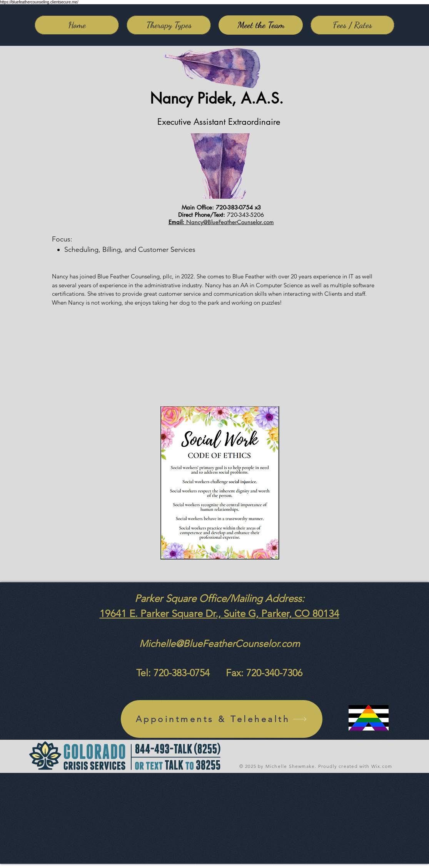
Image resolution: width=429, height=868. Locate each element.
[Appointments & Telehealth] (222, 719)
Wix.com (382, 766)
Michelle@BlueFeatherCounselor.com (220, 643)
